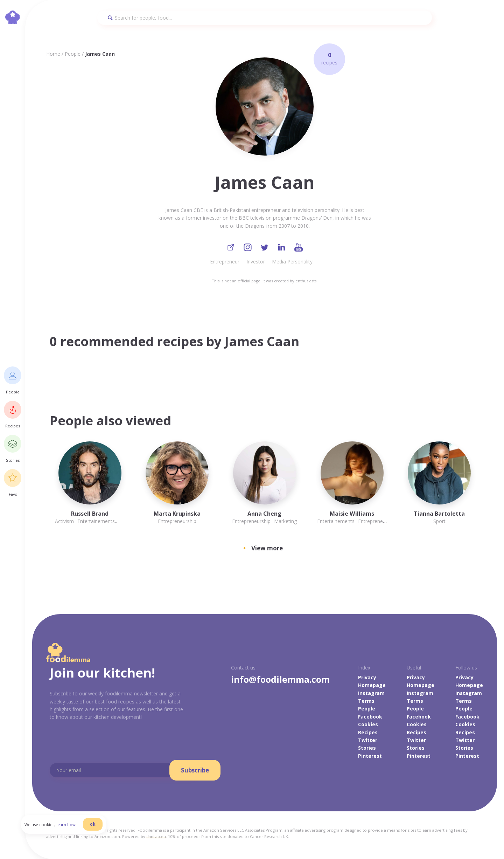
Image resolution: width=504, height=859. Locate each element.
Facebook (370, 718)
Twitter (368, 741)
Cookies (368, 726)
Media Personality (292, 263)
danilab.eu (156, 838)
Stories (367, 749)
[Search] (265, 18)
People (73, 54)
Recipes (368, 733)
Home (53, 54)
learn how (77, 832)
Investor (256, 263)
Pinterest (370, 757)
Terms (366, 702)
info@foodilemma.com (280, 680)
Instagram (371, 694)
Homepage (372, 686)
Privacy (367, 678)
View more (267, 549)
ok (104, 832)
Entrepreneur (225, 263)
